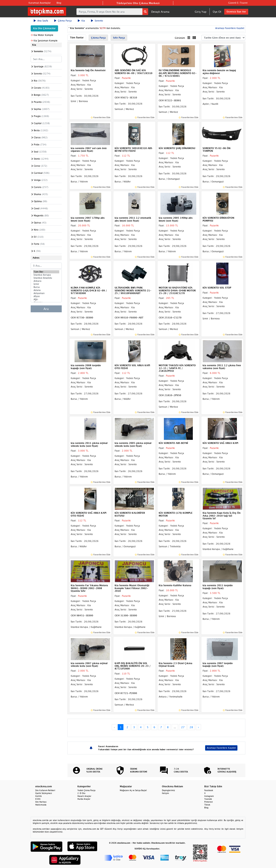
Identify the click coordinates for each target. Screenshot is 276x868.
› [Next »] (198, 727)
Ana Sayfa (41, 21)
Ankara (46, 281)
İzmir (46, 284)
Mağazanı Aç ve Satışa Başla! (133, 790)
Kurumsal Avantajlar (40, 3)
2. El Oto (81, 793)
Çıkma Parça (63, 21)
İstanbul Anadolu (46, 278)
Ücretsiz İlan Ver (236, 12)
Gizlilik (39, 796)
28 (191, 727)
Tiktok (207, 805)
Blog (59, 3)
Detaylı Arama (160, 12)
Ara (46, 309)
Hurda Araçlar (84, 799)
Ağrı (46, 299)
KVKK (38, 799)
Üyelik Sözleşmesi (44, 793)
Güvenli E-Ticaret (238, 3)
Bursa (46, 287)
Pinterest (209, 802)
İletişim (165, 793)
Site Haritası (41, 802)
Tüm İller (46, 272)
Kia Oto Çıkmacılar (44, 28)
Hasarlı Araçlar (84, 796)
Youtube (208, 799)
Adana (46, 290)
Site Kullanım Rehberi (45, 790)
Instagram (209, 796)
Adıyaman (46, 293)
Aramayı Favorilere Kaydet (229, 28)
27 (183, 727)
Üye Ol (217, 12)
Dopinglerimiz (168, 790)
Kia (81, 21)
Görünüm (180, 38)
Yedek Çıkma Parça (86, 790)
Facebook (209, 790)
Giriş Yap (201, 12)
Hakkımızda (41, 805)
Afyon (46, 296)
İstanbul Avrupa (46, 275)
